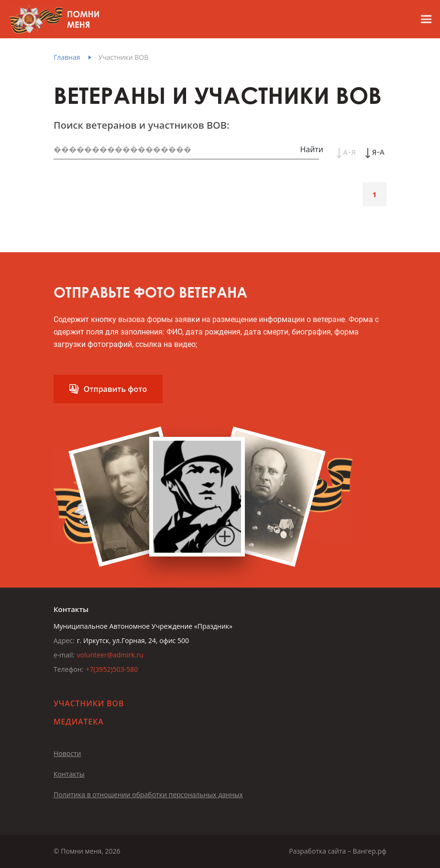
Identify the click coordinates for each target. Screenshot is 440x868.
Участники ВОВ (124, 57)
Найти (312, 149)
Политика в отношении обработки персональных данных (148, 795)
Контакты (69, 774)
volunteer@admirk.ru (110, 655)
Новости (67, 753)
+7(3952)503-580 (112, 669)
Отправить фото (115, 389)
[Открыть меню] (422, 19)
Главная (67, 57)
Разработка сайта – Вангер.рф (338, 851)
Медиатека (79, 722)
